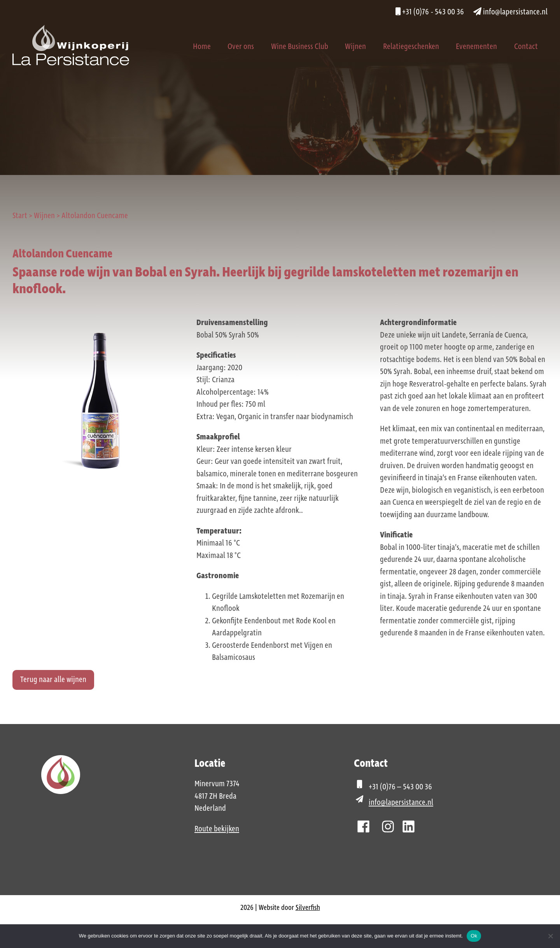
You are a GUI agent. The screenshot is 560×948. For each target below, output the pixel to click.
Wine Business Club (300, 47)
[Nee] (550, 936)
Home (202, 47)
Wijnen (355, 47)
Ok (474, 936)
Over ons (241, 47)
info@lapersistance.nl (510, 12)
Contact (526, 47)
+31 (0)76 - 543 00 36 (430, 12)
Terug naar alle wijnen (53, 680)
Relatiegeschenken (411, 47)
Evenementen (476, 47)
